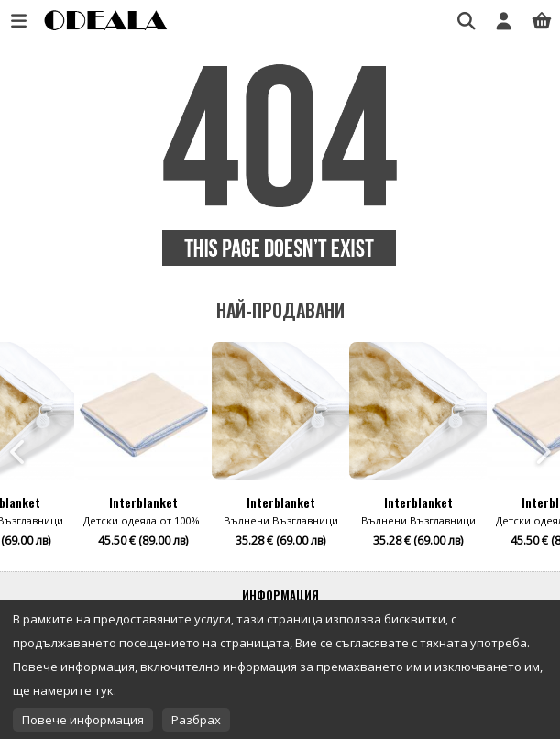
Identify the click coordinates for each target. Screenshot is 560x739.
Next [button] (542, 452)
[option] (280, 452)
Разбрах (196, 720)
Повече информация (83, 720)
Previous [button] (18, 452)
